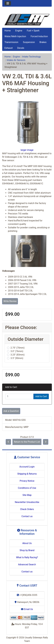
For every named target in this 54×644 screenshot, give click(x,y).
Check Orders (27, 509)
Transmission (11, 42)
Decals (21, 48)
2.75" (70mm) (17, 348)
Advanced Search (27, 564)
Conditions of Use (27, 488)
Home (8, 31)
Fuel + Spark (33, 31)
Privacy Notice (27, 481)
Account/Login (27, 467)
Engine (19, 31)
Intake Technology (31, 57)
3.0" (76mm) (17, 351)
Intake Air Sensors (16, 60)
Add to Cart (41, 396)
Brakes (43, 42)
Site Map (27, 495)
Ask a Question (11, 411)
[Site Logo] (27, 20)
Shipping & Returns (27, 474)
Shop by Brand (27, 550)
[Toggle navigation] (8, 3)
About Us (27, 543)
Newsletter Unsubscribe (27, 502)
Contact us (27, 516)
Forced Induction (39, 36)
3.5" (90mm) (17, 358)
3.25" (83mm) (17, 355)
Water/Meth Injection (15, 36)
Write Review (10, 301)
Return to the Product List (27, 442)
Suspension (29, 42)
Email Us (27, 609)
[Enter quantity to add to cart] (19, 396)
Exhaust (9, 48)
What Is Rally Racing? (27, 557)
